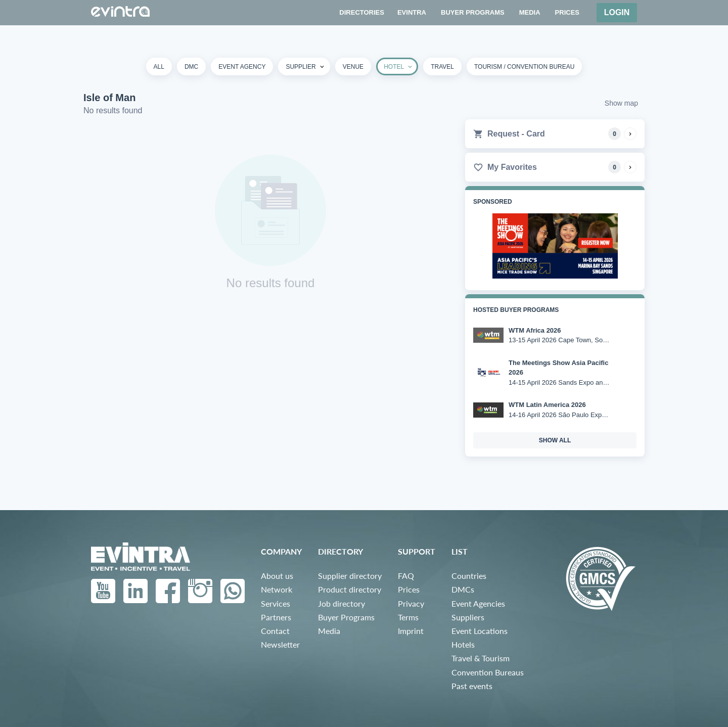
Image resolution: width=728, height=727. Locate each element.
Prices (409, 589)
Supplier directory (350, 576)
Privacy (411, 603)
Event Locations (480, 631)
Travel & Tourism (481, 658)
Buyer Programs (346, 617)
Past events (472, 686)
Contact (275, 631)
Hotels (463, 644)
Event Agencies (478, 603)
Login (617, 12)
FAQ (406, 576)
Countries (469, 576)
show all (555, 440)
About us (277, 576)
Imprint (411, 631)
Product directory (350, 589)
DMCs (463, 589)
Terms (408, 617)
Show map (621, 103)
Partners (276, 617)
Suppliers (468, 617)
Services (276, 603)
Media (329, 631)
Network (277, 589)
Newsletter (280, 644)
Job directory (342, 603)
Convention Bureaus (488, 672)
